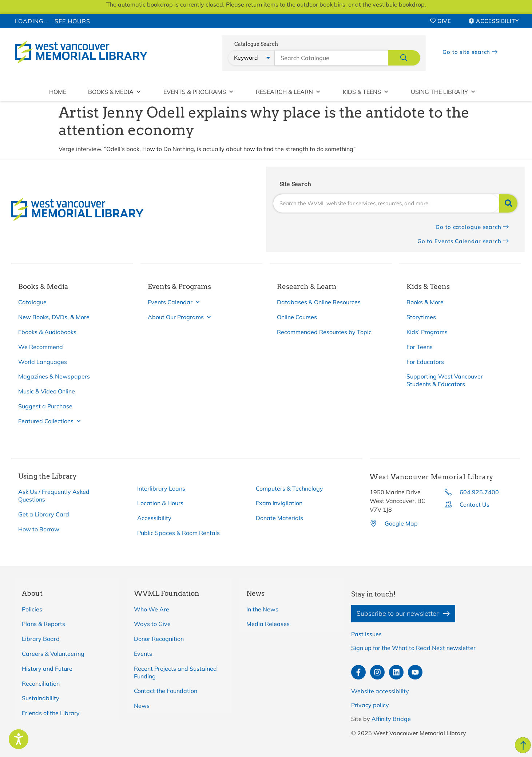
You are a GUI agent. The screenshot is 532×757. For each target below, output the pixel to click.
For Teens (420, 347)
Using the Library (443, 92)
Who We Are (152, 609)
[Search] (508, 203)
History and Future (47, 669)
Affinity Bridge (391, 719)
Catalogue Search (256, 44)
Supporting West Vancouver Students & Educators (445, 380)
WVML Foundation (167, 593)
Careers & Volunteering (53, 654)
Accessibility (154, 518)
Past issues (366, 634)
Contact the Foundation (166, 691)
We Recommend (41, 347)
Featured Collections (50, 421)
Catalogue (32, 302)
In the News (262, 609)
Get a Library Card (44, 514)
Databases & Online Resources (319, 302)
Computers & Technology (289, 488)
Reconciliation (41, 683)
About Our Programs (180, 317)
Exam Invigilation (279, 503)
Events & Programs (199, 92)
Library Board (41, 639)
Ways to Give (152, 624)
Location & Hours (160, 503)
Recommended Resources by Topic (324, 332)
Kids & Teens (366, 92)
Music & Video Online (47, 391)
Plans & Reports (43, 624)
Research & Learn (288, 92)
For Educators (425, 362)
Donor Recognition (159, 639)
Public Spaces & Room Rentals (178, 533)
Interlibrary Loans (161, 488)
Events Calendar (174, 302)
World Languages (43, 362)
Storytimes (421, 317)
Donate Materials (279, 518)
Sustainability (41, 698)
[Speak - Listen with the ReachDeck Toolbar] (19, 739)
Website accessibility (380, 691)
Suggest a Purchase (45, 406)
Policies (32, 609)
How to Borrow (39, 529)
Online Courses (297, 317)
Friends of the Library (51, 713)
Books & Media (115, 92)
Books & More (425, 302)
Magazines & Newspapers (54, 376)
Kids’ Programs (427, 332)
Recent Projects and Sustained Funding (175, 672)
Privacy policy (370, 705)
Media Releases (268, 624)
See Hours (72, 21)
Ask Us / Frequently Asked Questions (54, 496)
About (32, 593)
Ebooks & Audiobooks (47, 332)
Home (58, 92)
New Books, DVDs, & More (54, 317)
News (142, 706)
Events (143, 654)
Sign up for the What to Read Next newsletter (413, 648)
